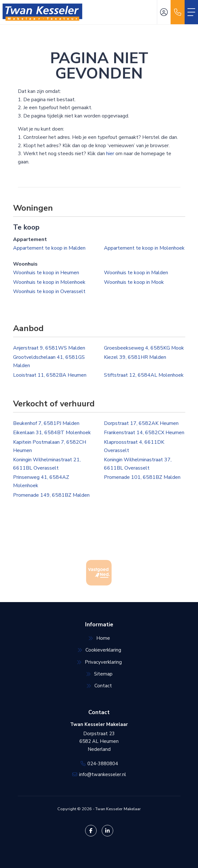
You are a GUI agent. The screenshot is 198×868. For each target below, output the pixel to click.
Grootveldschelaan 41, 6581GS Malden (49, 361)
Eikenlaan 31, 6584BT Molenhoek (52, 433)
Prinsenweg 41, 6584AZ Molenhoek (41, 481)
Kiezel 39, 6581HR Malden (135, 357)
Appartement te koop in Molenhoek (144, 248)
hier (110, 154)
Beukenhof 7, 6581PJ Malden (46, 423)
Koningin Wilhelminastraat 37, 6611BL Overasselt (138, 464)
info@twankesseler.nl (103, 774)
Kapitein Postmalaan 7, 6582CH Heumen (50, 446)
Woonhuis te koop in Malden (136, 273)
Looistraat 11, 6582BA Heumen (50, 375)
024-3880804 (103, 764)
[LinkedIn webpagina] (107, 831)
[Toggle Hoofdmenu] (191, 12)
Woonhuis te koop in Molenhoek (49, 282)
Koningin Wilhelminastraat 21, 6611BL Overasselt (47, 464)
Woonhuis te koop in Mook (134, 282)
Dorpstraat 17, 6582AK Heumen (141, 423)
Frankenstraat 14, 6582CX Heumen (144, 433)
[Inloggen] (164, 12)
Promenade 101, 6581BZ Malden (142, 477)
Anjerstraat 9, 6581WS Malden (49, 348)
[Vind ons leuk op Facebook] (91, 831)
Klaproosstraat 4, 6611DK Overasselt (134, 446)
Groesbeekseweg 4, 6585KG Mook (144, 348)
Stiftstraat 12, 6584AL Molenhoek (144, 375)
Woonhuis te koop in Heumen (46, 273)
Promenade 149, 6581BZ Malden (51, 495)
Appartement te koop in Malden (49, 248)
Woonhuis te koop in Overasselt (49, 291)
